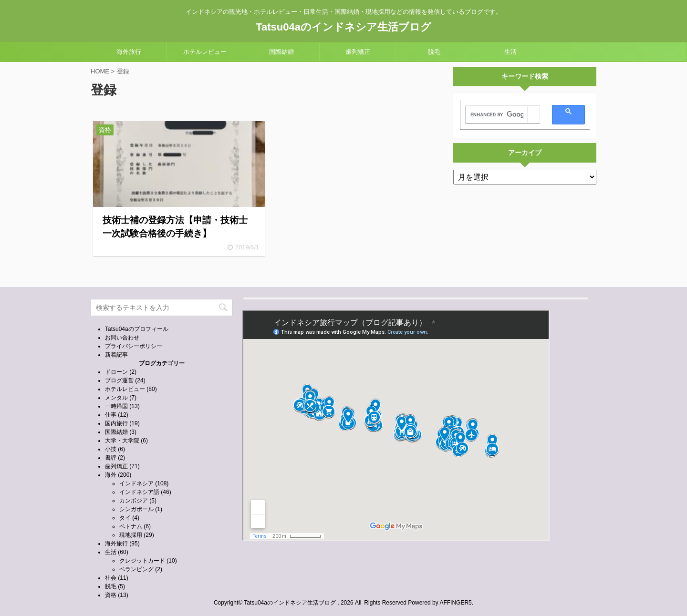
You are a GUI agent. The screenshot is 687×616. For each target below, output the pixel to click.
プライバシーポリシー (134, 346)
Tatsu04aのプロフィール (137, 329)
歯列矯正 (358, 52)
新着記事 (116, 355)
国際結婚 (281, 52)
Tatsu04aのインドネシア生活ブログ (343, 27)
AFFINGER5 (455, 603)
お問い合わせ (122, 338)
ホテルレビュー (205, 52)
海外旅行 (129, 52)
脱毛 (434, 52)
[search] (497, 115)
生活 (510, 52)
